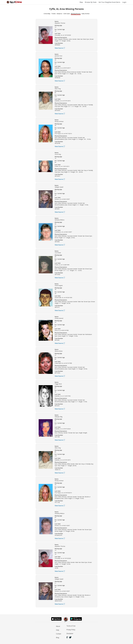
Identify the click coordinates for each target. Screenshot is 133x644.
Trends (53, 14)
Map (81, 2)
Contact (59, 634)
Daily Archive (85, 14)
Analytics (59, 14)
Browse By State (91, 2)
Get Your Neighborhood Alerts (109, 2)
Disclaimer (70, 634)
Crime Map (47, 14)
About (58, 626)
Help (58, 630)
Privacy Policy (71, 630)
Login (124, 2)
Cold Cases (67, 14)
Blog (58, 638)
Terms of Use (71, 626)
